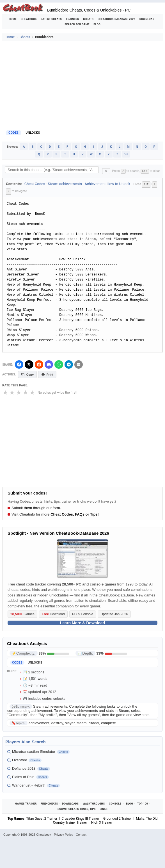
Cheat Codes (35, 184)
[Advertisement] (82, 83)
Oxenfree (20, 759)
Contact (81, 834)
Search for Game (77, 24)
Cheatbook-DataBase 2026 (116, 19)
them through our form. (42, 508)
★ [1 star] (5, 392)
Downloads (70, 803)
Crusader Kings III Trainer (80, 818)
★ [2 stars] (12, 392)
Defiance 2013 (24, 768)
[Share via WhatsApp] (61, 364)
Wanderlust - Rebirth (29, 785)
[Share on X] (30, 364)
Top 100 (143, 803)
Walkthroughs (94, 803)
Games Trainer (26, 803)
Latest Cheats (51, 19)
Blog (97, 24)
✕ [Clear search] (106, 171)
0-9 (126, 154)
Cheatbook (29, 19)
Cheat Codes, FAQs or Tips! (75, 514)
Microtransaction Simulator (34, 751)
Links (104, 809)
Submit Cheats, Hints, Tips (77, 809)
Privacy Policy (63, 834)
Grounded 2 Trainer (118, 818)
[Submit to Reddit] (40, 364)
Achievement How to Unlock (108, 184)
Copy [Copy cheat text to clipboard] (28, 374)
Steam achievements (65, 184)
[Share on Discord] (51, 364)
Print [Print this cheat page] (48, 374)
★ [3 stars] (19, 392)
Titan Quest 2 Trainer (42, 818)
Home (13, 19)
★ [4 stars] (26, 392)
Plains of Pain (23, 776)
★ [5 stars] (32, 392)
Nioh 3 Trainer (102, 822)
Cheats (88, 19)
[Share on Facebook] (19, 364)
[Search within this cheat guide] (52, 170)
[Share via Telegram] (71, 364)
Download (147, 19)
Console (115, 803)
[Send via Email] (82, 364)
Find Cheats (49, 803)
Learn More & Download (82, 623)
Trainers (73, 19)
